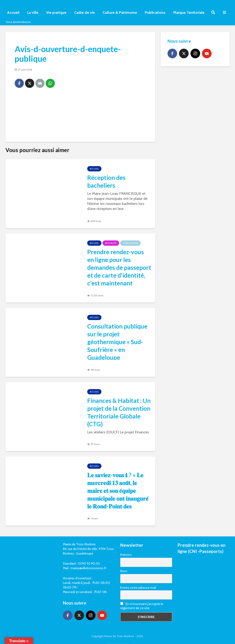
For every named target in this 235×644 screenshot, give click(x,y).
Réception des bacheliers (106, 181)
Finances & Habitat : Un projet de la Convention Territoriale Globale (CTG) (119, 412)
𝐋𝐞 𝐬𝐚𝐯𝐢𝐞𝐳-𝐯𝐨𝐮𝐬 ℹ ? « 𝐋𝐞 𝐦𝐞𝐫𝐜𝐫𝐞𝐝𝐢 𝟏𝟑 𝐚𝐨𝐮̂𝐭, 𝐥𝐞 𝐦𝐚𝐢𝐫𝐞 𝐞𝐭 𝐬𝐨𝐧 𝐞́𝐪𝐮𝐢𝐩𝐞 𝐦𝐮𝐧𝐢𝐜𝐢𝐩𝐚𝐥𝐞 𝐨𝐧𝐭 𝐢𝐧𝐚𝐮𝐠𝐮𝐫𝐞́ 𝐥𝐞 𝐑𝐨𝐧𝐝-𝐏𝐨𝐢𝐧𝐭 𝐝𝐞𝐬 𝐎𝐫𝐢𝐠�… (118, 498)
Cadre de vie (84, 13)
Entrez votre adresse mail (138, 588)
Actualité (111, 243)
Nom (124, 571)
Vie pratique (56, 13)
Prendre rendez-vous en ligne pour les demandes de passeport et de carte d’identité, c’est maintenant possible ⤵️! (119, 271)
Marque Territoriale (189, 13)
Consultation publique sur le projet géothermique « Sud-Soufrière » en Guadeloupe (117, 342)
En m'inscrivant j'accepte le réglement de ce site (142, 606)
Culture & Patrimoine (120, 13)
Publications (155, 13)
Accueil (13, 13)
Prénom (126, 555)
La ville (33, 13)
